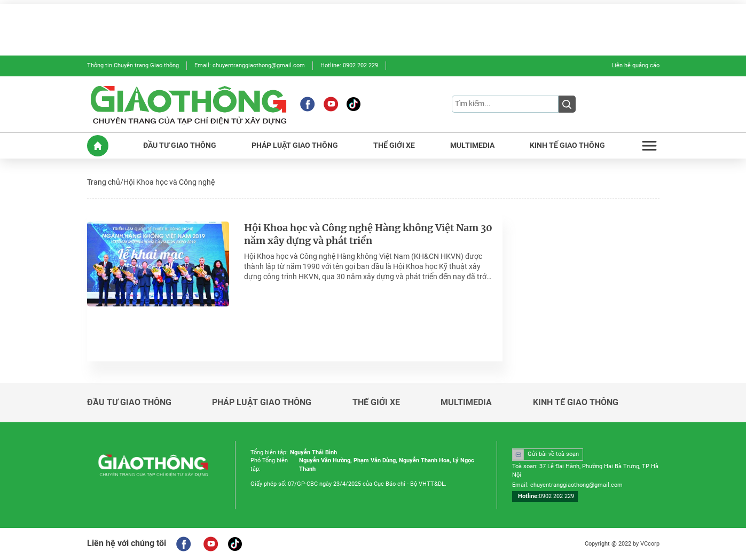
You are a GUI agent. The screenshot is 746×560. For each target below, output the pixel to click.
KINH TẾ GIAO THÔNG (567, 145)
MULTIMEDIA (472, 145)
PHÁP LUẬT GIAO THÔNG (295, 145)
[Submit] (567, 104)
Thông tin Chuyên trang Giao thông (133, 65)
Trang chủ (104, 182)
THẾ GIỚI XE (394, 145)
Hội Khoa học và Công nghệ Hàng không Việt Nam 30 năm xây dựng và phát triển (368, 235)
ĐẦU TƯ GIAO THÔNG (180, 145)
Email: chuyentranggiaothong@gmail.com (250, 65)
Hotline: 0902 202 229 (349, 65)
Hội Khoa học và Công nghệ (169, 182)
